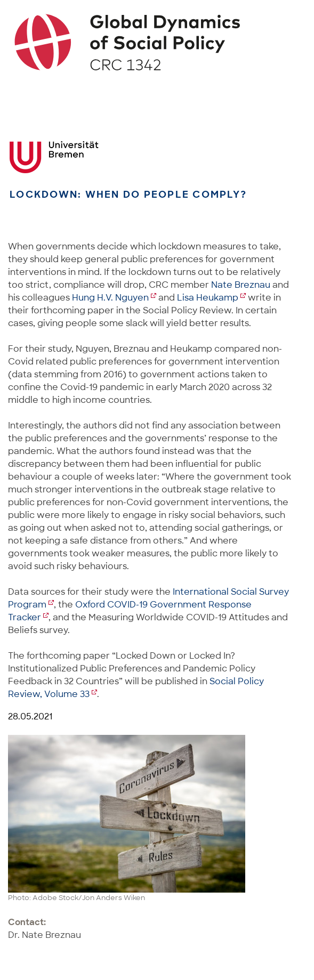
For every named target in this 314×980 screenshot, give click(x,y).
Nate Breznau (241, 285)
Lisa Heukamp (208, 298)
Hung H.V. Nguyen (110, 298)
